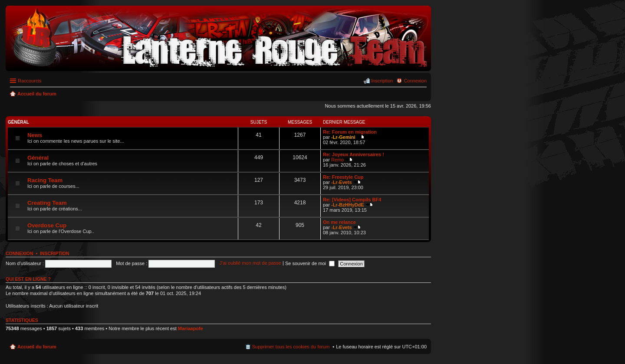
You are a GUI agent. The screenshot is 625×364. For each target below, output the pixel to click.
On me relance (339, 222)
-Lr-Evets (342, 182)
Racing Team (45, 180)
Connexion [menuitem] (415, 81)
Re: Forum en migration (350, 132)
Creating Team (47, 203)
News (35, 135)
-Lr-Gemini (343, 137)
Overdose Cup (47, 225)
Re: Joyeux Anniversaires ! (354, 154)
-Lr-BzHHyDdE (348, 205)
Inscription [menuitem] (382, 81)
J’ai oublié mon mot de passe (250, 263)
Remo (337, 160)
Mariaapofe (191, 328)
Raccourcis (30, 81)
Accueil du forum (37, 347)
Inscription (55, 253)
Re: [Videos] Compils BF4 (352, 200)
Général (18, 122)
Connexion (20, 253)
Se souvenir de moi (310, 263)
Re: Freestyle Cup (343, 177)
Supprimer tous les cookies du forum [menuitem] (291, 347)
